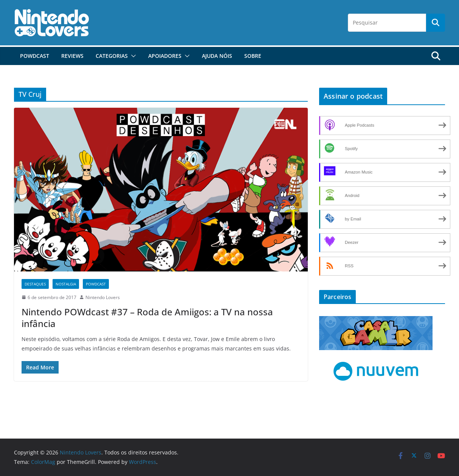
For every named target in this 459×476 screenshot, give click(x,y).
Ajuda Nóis (217, 56)
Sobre (253, 56)
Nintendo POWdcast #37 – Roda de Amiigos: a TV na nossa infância (147, 318)
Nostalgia (66, 284)
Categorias (112, 56)
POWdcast (35, 56)
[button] (132, 56)
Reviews (72, 56)
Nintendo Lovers (103, 297)
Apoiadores (165, 56)
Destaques (35, 284)
